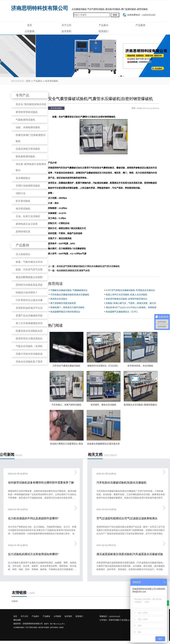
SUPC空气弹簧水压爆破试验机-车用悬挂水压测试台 (130, 290)
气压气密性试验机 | (32, 627)
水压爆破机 (92, 117)
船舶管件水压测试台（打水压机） (104, 366)
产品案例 (140, 25)
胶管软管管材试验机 (27, 112)
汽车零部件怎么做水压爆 (29, 300)
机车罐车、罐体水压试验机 (104, 405)
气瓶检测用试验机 (25, 120)
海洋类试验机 (23, 209)
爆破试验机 (75, 117)
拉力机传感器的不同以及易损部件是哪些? (33, 518)
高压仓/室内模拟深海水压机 (31, 104)
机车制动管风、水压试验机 (140, 366)
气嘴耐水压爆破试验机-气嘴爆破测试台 (69, 290)
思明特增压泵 (23, 232)
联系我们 (104, 31)
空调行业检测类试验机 (28, 186)
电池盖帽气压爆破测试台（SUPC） (123, 312)
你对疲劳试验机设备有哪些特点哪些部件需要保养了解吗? (41, 483)
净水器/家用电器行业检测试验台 (31, 167)
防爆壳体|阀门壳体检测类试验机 (31, 138)
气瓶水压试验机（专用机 (29, 346)
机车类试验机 (52, 81)
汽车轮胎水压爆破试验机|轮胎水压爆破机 (70, 295)
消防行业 (21, 193)
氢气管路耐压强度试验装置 (63, 303)
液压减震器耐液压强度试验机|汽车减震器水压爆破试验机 (130, 554)
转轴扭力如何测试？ (27, 292)
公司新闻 (30, 31)
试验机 (79, 168)
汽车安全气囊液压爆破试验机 (66, 366)
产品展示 (104, 25)
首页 (30, 25)
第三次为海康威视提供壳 (29, 323)
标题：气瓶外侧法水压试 (29, 262)
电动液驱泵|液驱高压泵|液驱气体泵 (73, 271)
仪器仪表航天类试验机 (28, 149)
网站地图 (17, 620)
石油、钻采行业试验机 (28, 216)
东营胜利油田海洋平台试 (29, 308)
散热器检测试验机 (25, 156)
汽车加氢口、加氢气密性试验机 (66, 405)
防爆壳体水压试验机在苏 (29, 331)
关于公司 (66, 25)
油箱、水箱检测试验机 (28, 127)
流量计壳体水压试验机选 (29, 354)
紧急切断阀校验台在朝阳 (29, 277)
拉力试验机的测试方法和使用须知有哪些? (33, 554)
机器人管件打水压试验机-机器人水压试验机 (127, 295)
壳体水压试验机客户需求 (29, 362)
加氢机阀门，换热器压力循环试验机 (67, 307)
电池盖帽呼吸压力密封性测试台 (65, 312)
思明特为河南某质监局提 (29, 285)
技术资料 (66, 31)
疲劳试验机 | (55, 627)
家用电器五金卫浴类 (27, 224)
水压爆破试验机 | (19, 627)
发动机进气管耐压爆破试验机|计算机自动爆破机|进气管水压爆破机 (88, 266)
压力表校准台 (23, 254)
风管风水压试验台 (59, 299)
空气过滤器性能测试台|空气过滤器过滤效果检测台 (127, 518)
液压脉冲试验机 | (44, 627)
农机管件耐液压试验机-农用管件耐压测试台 (127, 299)
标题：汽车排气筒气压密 (29, 270)
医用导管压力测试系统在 (29, 339)
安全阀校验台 (23, 178)
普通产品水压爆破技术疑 (29, 316)
